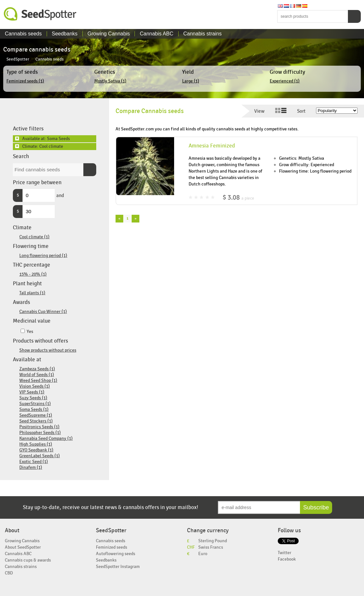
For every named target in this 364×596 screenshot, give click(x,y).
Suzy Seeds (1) (33, 398)
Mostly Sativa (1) (110, 81)
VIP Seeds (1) (32, 392)
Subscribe (316, 507)
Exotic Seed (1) (34, 462)
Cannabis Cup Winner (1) (43, 312)
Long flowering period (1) (43, 255)
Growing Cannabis (109, 34)
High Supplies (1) (36, 444)
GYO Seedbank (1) (36, 450)
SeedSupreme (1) (36, 415)
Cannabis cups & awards (28, 560)
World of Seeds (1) (37, 375)
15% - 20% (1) (33, 274)
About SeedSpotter (23, 547)
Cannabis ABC (156, 34)
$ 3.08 (238, 198)
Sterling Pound (213, 541)
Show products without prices (48, 350)
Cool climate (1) (34, 237)
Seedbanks (65, 34)
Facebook (287, 559)
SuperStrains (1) (35, 404)
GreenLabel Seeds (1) (40, 456)
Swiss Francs (211, 547)
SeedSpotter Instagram (118, 567)
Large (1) (191, 81)
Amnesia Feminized (212, 146)
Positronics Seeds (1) (39, 427)
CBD (9, 573)
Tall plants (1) (32, 293)
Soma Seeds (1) (34, 409)
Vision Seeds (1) (35, 386)
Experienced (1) (285, 81)
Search (354, 16)
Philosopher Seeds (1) (40, 433)
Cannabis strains (203, 34)
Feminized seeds (112, 547)
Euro (203, 554)
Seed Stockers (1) (36, 421)
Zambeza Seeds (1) (37, 369)
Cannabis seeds (23, 34)
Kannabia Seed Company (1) (46, 438)
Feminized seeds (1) (25, 81)
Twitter (285, 553)
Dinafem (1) (31, 467)
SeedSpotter (40, 14)
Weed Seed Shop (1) (38, 380)
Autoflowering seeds (116, 554)
